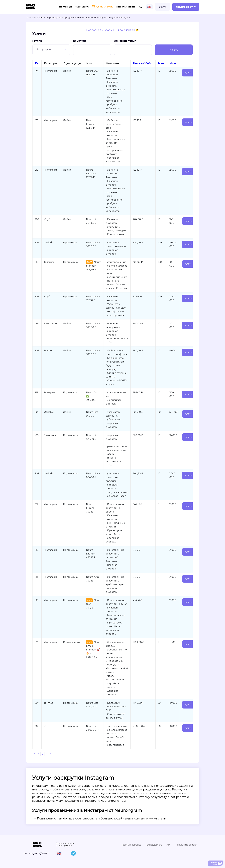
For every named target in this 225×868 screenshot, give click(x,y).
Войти (162, 7)
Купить (188, 73)
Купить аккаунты (103, 7)
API (168, 845)
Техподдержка (154, 845)
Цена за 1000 (142, 63)
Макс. (173, 63)
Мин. (161, 63)
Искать (174, 50)
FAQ (140, 7)
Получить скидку (187, 845)
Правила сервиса (126, 7)
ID (36, 63)
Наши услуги (82, 7)
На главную (66, 7)
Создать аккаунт (186, 7)
